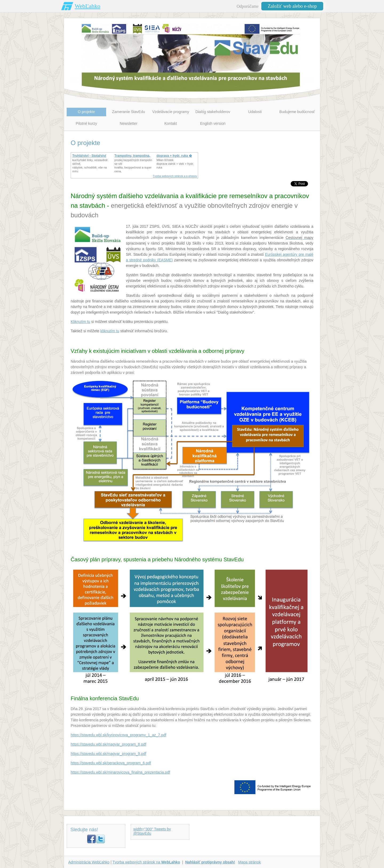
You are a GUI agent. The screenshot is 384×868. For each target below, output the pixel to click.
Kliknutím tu (80, 322)
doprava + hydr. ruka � (174, 156)
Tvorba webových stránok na (146, 862)
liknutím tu (111, 331)
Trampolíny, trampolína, (132, 156)
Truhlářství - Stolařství (89, 156)
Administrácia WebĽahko (89, 862)
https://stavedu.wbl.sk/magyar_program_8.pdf (108, 744)
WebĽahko (87, 6)
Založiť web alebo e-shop (292, 6)
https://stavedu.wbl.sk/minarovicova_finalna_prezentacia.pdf (120, 772)
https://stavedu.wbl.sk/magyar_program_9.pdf (108, 754)
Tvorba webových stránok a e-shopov (175, 176)
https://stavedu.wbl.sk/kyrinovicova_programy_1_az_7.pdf (119, 735)
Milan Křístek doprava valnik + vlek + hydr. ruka (175, 164)
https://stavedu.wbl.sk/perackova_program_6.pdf (111, 763)
